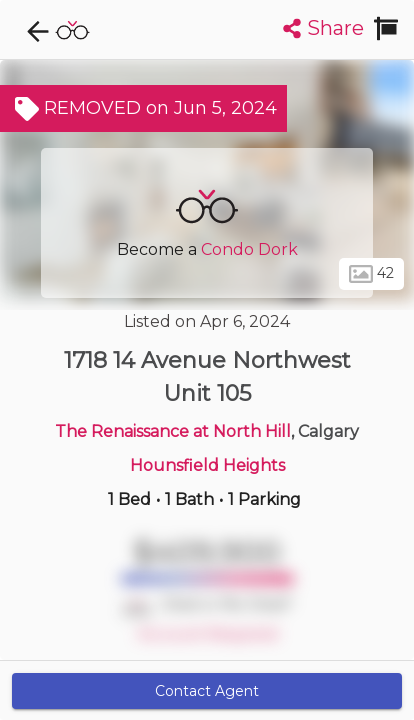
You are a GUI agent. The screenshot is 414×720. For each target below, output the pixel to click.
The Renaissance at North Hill (173, 431)
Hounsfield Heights (207, 465)
